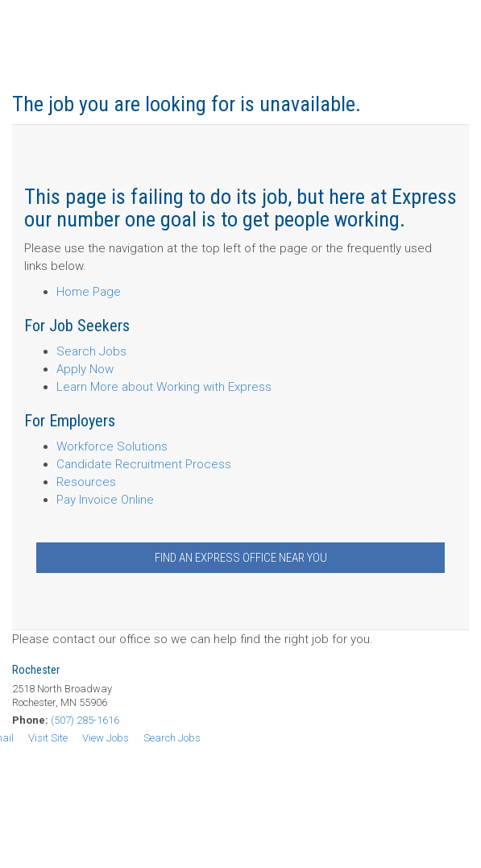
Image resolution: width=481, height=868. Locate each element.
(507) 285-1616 (85, 720)
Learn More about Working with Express (164, 387)
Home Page (89, 292)
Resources (86, 482)
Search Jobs (91, 351)
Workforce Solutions (112, 446)
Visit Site (48, 738)
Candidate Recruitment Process (144, 464)
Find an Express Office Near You (241, 558)
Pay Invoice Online (105, 500)
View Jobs (106, 738)
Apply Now (85, 369)
